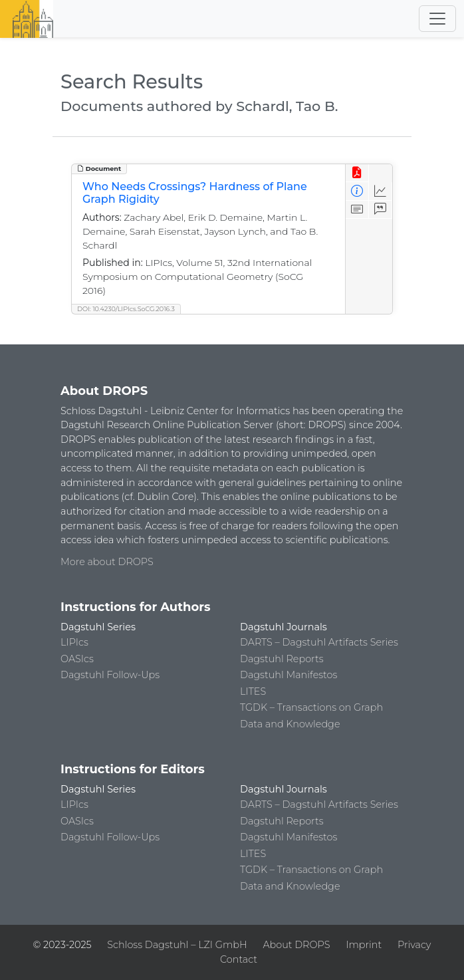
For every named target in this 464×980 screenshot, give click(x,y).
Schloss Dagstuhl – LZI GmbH (177, 945)
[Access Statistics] (381, 191)
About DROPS (296, 945)
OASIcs (77, 659)
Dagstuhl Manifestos (289, 675)
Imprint (364, 945)
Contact (239, 959)
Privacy (414, 945)
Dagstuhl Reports (282, 659)
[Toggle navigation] (437, 19)
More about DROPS (107, 562)
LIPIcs (74, 642)
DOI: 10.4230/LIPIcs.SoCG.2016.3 (126, 309)
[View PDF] (357, 173)
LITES (253, 691)
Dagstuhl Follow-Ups (110, 675)
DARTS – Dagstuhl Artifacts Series (319, 642)
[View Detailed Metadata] (357, 191)
